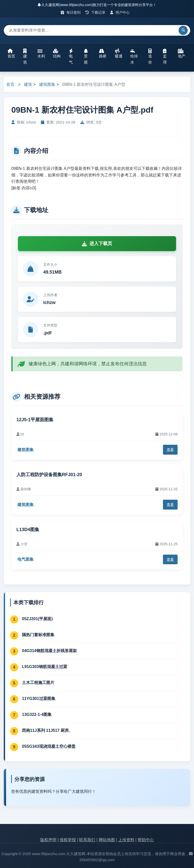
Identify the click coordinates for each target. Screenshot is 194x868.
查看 (170, 450)
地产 (182, 53)
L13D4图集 (28, 530)
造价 (150, 56)
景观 (86, 56)
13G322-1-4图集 (37, 714)
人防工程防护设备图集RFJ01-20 (49, 475)
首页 (11, 53)
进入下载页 (97, 244)
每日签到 (71, 12)
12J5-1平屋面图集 (35, 420)
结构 (57, 53)
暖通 (119, 53)
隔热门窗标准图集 (38, 635)
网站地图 (107, 840)
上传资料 (126, 840)
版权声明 (48, 840)
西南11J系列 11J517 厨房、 (47, 730)
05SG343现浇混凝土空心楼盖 (49, 746)
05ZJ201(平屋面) (37, 619)
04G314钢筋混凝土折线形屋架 (49, 651)
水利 (41, 53)
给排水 (134, 56)
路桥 (103, 53)
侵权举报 (68, 840)
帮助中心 (146, 840)
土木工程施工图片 (38, 683)
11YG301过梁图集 (39, 699)
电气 (71, 56)
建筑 (25, 56)
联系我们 (87, 840)
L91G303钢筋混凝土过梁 (45, 667)
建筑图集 (47, 84)
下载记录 (95, 12)
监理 (165, 56)
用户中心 (120, 12)
